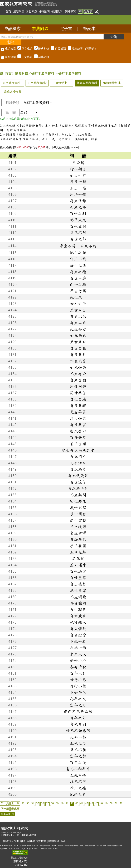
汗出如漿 (78, 418)
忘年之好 (78, 705)
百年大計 (78, 673)
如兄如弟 (78, 367)
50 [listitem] (111, 803)
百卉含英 (78, 437)
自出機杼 (78, 584)
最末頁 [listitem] (15, 809)
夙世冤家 (78, 507)
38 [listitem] (52, 803)
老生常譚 (78, 533)
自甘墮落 (78, 578)
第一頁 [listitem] (5, 803)
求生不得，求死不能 (78, 246)
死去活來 (78, 463)
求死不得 (78, 782)
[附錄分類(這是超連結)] (37, 103)
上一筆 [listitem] (15, 803)
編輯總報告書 (12, 92)
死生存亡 (78, 329)
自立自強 (78, 380)
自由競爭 (78, 616)
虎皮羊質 (78, 412)
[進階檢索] (10, 42)
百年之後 (78, 762)
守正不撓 (78, 259)
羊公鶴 (78, 162)
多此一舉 (78, 641)
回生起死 (78, 501)
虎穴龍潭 (78, 590)
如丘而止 (78, 335)
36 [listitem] (42, 803)
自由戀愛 (78, 635)
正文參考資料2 (37, 83)
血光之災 (78, 743)
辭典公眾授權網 (37, 841)
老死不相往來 (78, 769)
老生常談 (78, 520)
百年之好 (78, 718)
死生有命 (78, 374)
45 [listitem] (87, 803)
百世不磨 (78, 278)
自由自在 (78, 348)
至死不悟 (78, 775)
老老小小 (78, 660)
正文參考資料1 (12, 83)
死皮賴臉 (78, 597)
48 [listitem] (101, 803)
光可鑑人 (78, 622)
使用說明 (57, 11)
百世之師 (78, 239)
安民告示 (78, 431)
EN (80, 11)
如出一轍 (78, 188)
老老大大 (78, 654)
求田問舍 (78, 514)
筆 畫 (22, 112)
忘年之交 (78, 699)
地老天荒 (78, 794)
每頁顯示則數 (66, 147)
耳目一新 (78, 182)
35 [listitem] (38, 803)
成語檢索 (12, 29)
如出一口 (78, 175)
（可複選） (57, 49)
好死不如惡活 (78, 731)
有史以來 (78, 316)
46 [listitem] (91, 803)
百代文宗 (78, 226)
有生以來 (78, 323)
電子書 (66, 29)
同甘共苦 (78, 393)
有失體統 (78, 629)
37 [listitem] (47, 803)
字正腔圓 (78, 546)
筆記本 (89, 29)
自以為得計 (78, 488)
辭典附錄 (40, 29)
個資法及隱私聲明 (14, 841)
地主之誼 (78, 253)
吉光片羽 (78, 724)
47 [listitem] (96, 803)
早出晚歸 (78, 527)
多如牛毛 (78, 692)
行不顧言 (78, 169)
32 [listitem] (23, 803)
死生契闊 (78, 495)
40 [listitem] (62, 803)
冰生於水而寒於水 (78, 450)
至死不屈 (78, 750)
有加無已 (78, 539)
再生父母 (78, 201)
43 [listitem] (77, 803)
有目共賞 (78, 425)
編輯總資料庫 (112, 83)
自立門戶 (78, 456)
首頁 (8, 11)
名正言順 (78, 444)
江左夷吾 (78, 361)
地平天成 (78, 220)
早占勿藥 (78, 291)
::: (2, 11)
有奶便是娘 (78, 476)
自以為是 (78, 469)
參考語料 (62, 83)
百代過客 (78, 571)
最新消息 (19, 11)
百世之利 (78, 213)
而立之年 (78, 207)
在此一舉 (78, 648)
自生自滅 (78, 399)
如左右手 (78, 304)
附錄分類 (29, 103)
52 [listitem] (121, 803)
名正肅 (78, 558)
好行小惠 (78, 680)
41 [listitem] (67, 803)
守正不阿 (78, 233)
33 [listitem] (28, 803)
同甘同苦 (78, 386)
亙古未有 (78, 310)
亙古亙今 (78, 342)
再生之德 (78, 272)
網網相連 (54, 841)
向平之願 (78, 284)
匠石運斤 (78, 565)
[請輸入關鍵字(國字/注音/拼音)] (52, 37)
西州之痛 (78, 788)
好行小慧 (78, 686)
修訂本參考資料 (87, 83)
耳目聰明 (78, 603)
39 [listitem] (57, 803)
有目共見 (78, 355)
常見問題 (32, 11)
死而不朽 (78, 737)
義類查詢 (8, 57)
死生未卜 (78, 297)
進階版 (88, 11)
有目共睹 (78, 405)
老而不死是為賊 (78, 711)
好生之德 (78, 265)
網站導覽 (70, 11)
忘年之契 (78, 756)
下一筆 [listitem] (5, 809)
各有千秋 (78, 667)
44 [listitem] (82, 803)
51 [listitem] (116, 803)
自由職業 (78, 609)
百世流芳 (78, 482)
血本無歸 (78, 552)
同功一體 (78, 194)
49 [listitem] (106, 803)
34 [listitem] (33, 803)
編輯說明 (44, 11)
